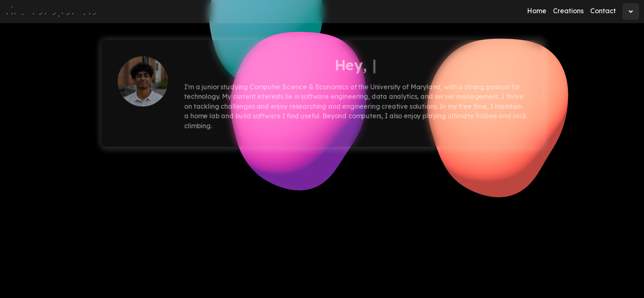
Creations (568, 11)
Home (537, 11)
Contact (603, 11)
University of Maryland (405, 87)
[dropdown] (631, 12)
